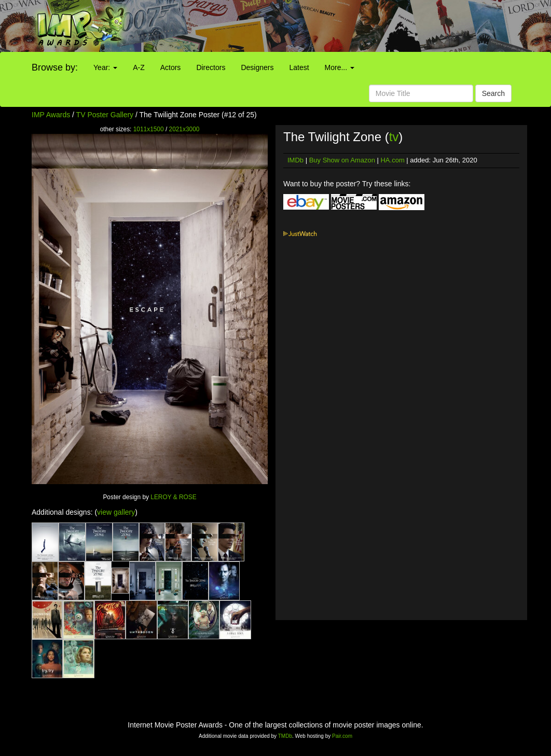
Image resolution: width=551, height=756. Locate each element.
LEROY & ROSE (173, 497)
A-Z (139, 67)
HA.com (392, 160)
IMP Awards (51, 115)
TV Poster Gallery (105, 115)
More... (340, 67)
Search (493, 93)
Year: (105, 67)
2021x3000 (184, 129)
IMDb (295, 160)
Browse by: (55, 67)
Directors (211, 67)
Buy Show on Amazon (342, 160)
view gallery (116, 512)
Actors (171, 67)
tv (394, 137)
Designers (257, 67)
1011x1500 (149, 129)
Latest (299, 67)
